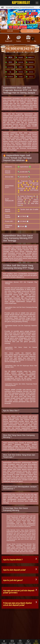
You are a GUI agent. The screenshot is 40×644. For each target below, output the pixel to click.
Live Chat (28, 642)
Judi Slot (25, 248)
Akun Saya (12, 642)
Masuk (10, 31)
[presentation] (33, 39)
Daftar (30, 31)
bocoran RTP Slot (30, 250)
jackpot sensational (19, 128)
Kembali (4, 642)
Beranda (36, 642)
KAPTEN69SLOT (21, 3)
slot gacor (15, 396)
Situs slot (6, 416)
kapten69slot (7, 98)
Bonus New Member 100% (17, 145)
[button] (3, 19)
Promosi (20, 642)
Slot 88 (7, 371)
